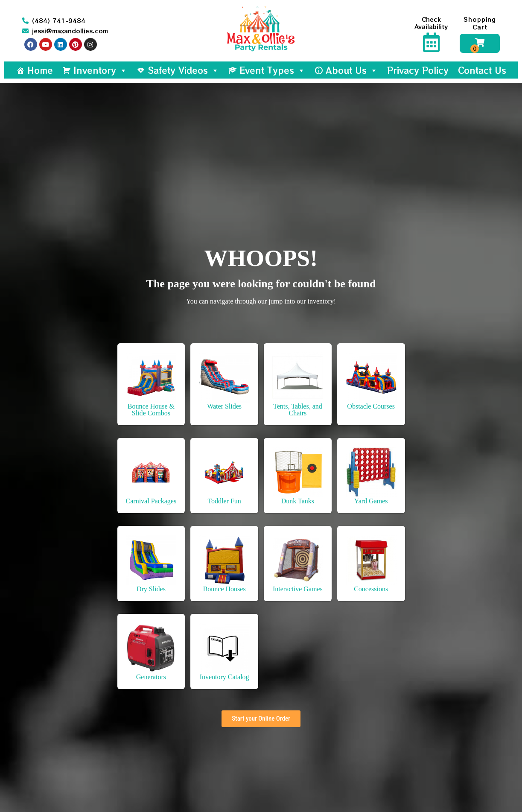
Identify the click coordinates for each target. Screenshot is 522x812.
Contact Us (482, 70)
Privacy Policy (418, 70)
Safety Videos (183, 70)
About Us (352, 70)
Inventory (100, 70)
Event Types (272, 70)
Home (40, 70)
